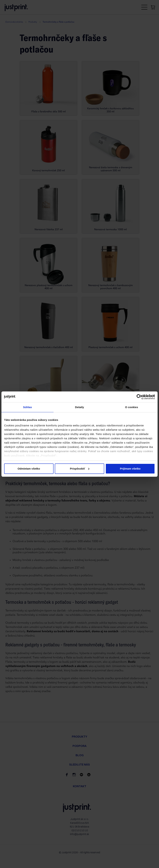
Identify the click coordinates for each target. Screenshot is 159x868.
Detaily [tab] (79, 407)
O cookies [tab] (132, 407)
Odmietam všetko (29, 469)
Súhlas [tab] (27, 407)
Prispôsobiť (80, 469)
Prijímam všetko (130, 469)
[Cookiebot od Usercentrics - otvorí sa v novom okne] (139, 397)
